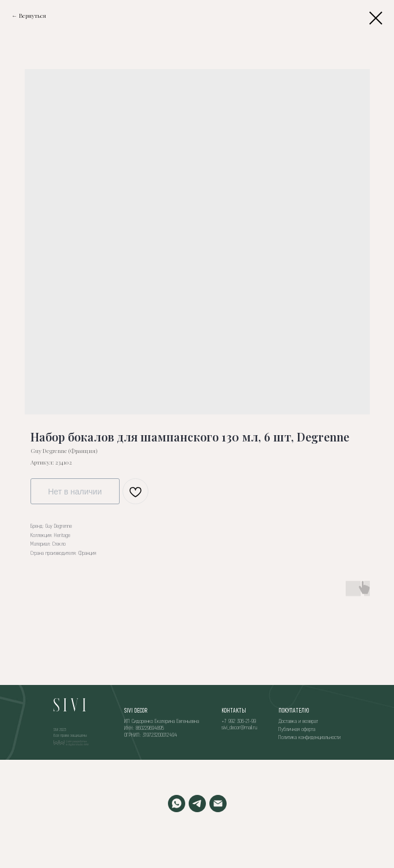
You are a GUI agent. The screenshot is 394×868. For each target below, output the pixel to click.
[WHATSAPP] (177, 804)
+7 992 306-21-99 (239, 721)
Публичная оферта (297, 729)
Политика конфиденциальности (309, 737)
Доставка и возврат (298, 721)
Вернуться (32, 16)
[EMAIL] (218, 804)
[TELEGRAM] (197, 804)
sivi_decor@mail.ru (239, 727)
